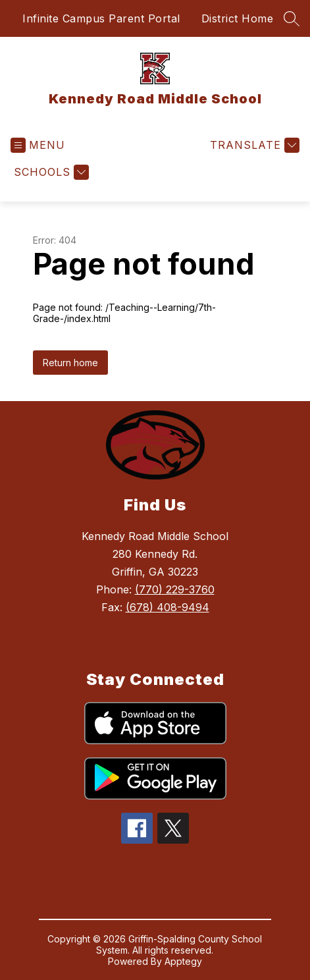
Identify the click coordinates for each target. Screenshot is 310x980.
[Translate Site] (253, 145)
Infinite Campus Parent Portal (101, 18)
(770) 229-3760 (175, 589)
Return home (70, 363)
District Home (238, 18)
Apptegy (183, 961)
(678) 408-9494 (168, 607)
